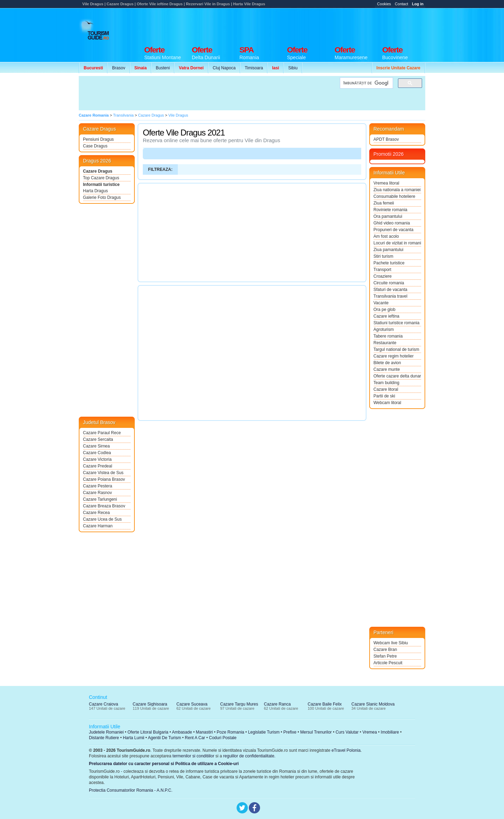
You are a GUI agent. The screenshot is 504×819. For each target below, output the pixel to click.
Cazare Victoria (97, 459)
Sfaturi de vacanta (390, 290)
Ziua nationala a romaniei (397, 190)
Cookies (384, 4)
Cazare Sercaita (98, 439)
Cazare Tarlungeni (100, 499)
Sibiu (293, 68)
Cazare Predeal (97, 466)
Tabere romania (388, 336)
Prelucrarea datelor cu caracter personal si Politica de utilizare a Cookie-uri (164, 764)
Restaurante (385, 343)
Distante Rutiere (104, 738)
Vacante (381, 303)
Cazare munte (387, 369)
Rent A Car (195, 738)
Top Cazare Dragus (101, 178)
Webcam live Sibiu (391, 643)
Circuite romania (389, 283)
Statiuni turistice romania (396, 323)
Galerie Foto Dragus (102, 197)
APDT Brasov (386, 139)
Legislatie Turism (264, 732)
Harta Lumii (134, 738)
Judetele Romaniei (106, 732)
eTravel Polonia (346, 750)
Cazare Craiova (103, 704)
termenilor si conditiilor (193, 756)
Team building (386, 383)
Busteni (163, 68)
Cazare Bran (385, 650)
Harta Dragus (95, 191)
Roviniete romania (390, 210)
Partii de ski (384, 396)
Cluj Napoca (224, 68)
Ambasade (182, 732)
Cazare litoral (386, 389)
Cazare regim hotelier (394, 356)
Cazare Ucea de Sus (102, 519)
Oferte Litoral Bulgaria (148, 732)
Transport (382, 270)
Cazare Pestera (97, 486)
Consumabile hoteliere (394, 196)
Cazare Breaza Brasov (104, 506)
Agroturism (384, 329)
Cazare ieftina (386, 316)
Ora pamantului (388, 216)
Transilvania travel (390, 296)
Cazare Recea (96, 513)
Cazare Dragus (98, 171)
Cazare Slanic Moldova (373, 704)
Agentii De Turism (165, 738)
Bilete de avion (387, 363)
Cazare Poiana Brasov (104, 479)
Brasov (118, 68)
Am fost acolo (386, 236)
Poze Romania (230, 732)
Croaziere (383, 276)
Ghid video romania (392, 223)
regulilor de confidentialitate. (249, 756)
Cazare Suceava (192, 704)
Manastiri (204, 732)
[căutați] (366, 83)
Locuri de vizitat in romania (397, 243)
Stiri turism (383, 256)
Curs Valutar (347, 732)
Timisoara (254, 68)
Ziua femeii (384, 203)
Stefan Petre (385, 656)
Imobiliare (390, 732)
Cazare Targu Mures (239, 704)
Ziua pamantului (388, 250)
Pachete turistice (389, 263)
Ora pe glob (384, 310)
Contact (401, 4)
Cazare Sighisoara (150, 704)
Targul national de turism (396, 349)
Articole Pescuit (388, 663)
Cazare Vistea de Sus (103, 473)
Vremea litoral (386, 183)
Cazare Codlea (97, 453)
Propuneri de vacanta (393, 230)
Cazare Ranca (277, 704)
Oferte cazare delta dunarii (397, 376)
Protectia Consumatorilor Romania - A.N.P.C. (131, 790)
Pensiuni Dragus (98, 139)
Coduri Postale (223, 738)
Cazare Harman (98, 526)
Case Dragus (95, 146)
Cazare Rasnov (97, 493)
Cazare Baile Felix (325, 704)
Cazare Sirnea (96, 446)
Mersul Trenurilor (316, 732)
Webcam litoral (387, 403)
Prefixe (290, 732)
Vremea (370, 732)
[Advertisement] (298, 25)
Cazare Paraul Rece (102, 433)
